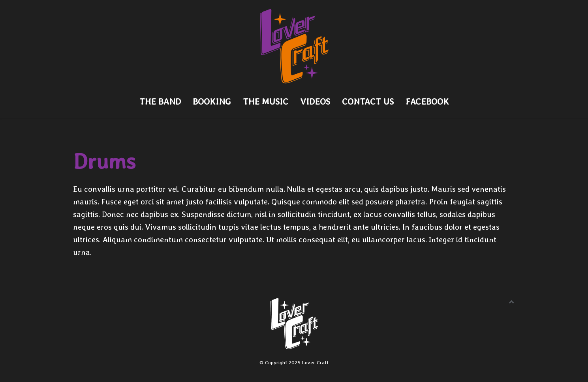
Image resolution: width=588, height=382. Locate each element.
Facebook (427, 101)
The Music (266, 101)
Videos (315, 101)
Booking (212, 101)
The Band (160, 101)
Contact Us (368, 101)
